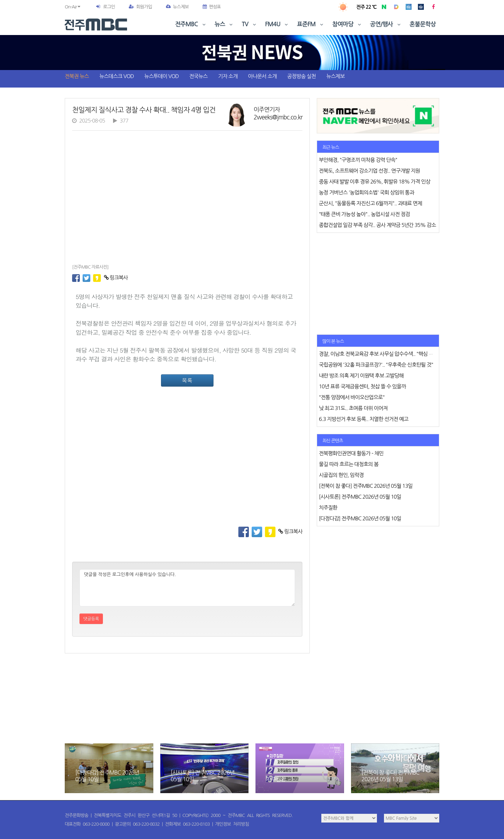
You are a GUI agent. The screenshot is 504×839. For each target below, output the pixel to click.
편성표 (212, 7)
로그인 (109, 7)
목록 (187, 380)
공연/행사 (386, 24)
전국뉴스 (198, 76)
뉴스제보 (177, 7)
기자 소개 (228, 76)
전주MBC (191, 24)
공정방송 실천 (301, 76)
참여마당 (347, 24)
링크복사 (116, 278)
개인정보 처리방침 (232, 824)
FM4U (277, 24)
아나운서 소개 (262, 76)
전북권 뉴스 (77, 76)
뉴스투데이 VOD (161, 76)
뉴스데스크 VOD (117, 76)
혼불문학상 (423, 24)
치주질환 (276, 779)
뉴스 (224, 24)
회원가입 (140, 7)
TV (250, 24)
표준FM (311, 24)
